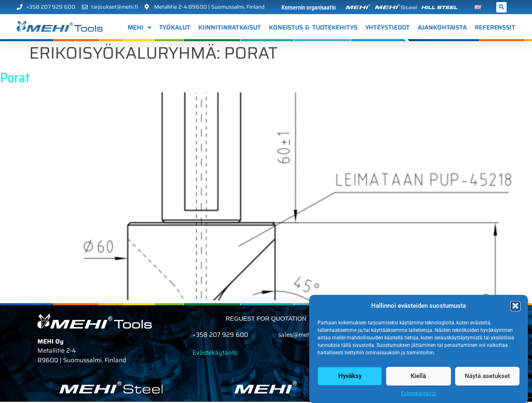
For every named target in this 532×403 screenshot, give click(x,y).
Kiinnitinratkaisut (230, 27)
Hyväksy (350, 381)
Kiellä (418, 381)
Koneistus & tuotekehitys (313, 27)
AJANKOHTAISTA (442, 27)
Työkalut (175, 27)
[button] (515, 311)
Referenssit (495, 27)
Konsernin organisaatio (309, 7)
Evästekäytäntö (419, 398)
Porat (15, 79)
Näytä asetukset (487, 381)
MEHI (139, 28)
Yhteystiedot (388, 27)
